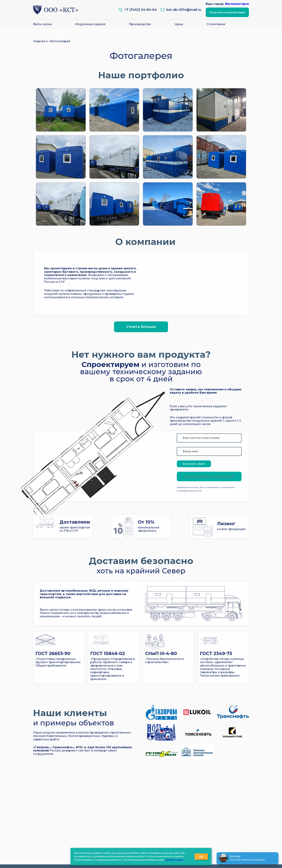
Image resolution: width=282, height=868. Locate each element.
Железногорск (237, 4)
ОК (201, 857)
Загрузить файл (194, 464)
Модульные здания (90, 24)
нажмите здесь (174, 860)
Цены (179, 24)
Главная (39, 41)
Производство (140, 24)
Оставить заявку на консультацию (209, 476)
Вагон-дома (42, 24)
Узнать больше (141, 327)
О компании (216, 24)
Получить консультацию (227, 12)
